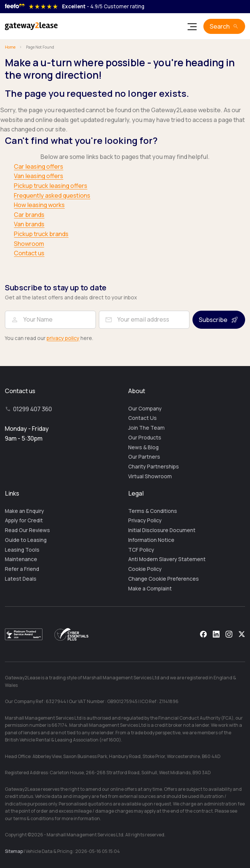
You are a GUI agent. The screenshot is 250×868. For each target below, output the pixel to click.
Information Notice (151, 540)
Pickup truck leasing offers (51, 186)
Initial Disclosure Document (162, 530)
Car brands (29, 215)
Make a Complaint (150, 589)
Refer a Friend (22, 569)
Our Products (145, 438)
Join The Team (146, 428)
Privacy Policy (145, 520)
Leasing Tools (22, 550)
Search (220, 26)
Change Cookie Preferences (164, 579)
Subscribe (213, 320)
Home (10, 47)
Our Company (145, 409)
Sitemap (14, 851)
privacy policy (63, 338)
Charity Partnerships (154, 467)
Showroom (29, 244)
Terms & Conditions (153, 511)
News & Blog (143, 447)
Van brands (29, 224)
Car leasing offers (39, 166)
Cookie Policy (145, 569)
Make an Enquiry (24, 511)
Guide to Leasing (26, 540)
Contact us (29, 253)
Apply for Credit (24, 520)
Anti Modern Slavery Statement (167, 559)
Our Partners (144, 457)
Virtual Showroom (150, 476)
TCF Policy (141, 550)
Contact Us (142, 418)
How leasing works (39, 205)
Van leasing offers (39, 176)
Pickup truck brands (41, 234)
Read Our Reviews (27, 530)
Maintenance (21, 559)
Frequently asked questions (52, 195)
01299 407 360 (33, 409)
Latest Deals (21, 579)
